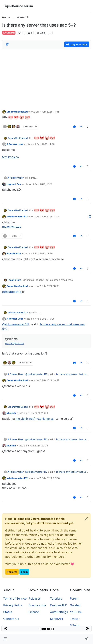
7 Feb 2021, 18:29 (43, 253)
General (9, 33)
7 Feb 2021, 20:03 (38, 413)
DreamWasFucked (17, 112)
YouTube (76, 612)
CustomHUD (59, 605)
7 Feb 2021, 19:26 (45, 319)
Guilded (75, 605)
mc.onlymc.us (12, 227)
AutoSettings (59, 612)
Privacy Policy (13, 605)
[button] (5, 639)
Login (24, 572)
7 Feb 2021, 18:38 (49, 286)
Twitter (75, 619)
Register (12, 572)
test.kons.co (11, 157)
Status (8, 612)
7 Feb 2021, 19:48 (49, 380)
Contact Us (11, 619)
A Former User (15, 144)
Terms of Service (15, 598)
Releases (35, 598)
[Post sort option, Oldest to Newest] (7, 44)
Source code (37, 605)
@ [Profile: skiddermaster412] (16, 324)
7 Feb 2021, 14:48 (45, 144)
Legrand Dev (14, 184)
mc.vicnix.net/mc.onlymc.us (35, 419)
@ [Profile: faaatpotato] (12, 292)
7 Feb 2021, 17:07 (43, 184)
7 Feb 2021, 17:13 (49, 216)
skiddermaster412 (17, 216)
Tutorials (56, 598)
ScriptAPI (56, 619)
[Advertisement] (46, 78)
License (34, 612)
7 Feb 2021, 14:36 (49, 112)
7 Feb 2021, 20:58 (50, 478)
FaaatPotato (14, 253)
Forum (74, 598)
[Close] (86, 519)
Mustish (11, 413)
